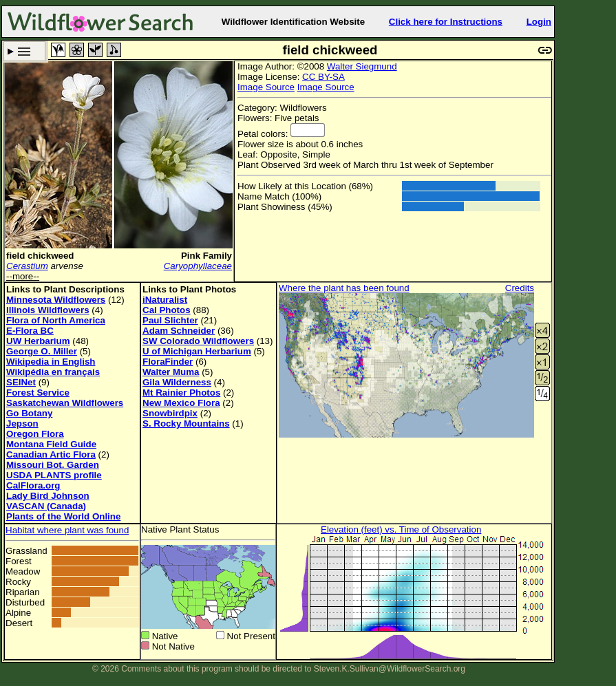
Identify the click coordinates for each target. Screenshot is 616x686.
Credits (520, 288)
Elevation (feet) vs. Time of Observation (401, 529)
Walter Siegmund (362, 66)
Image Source (266, 87)
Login (539, 22)
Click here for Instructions (446, 22)
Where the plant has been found (344, 288)
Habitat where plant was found (67, 530)
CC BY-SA (323, 77)
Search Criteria (24, 51)
